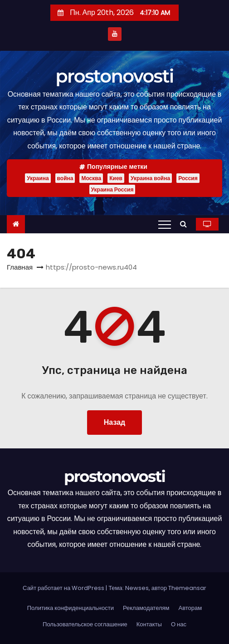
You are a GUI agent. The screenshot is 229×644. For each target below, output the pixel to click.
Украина (38, 178)
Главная (20, 267)
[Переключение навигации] (165, 224)
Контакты (149, 624)
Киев (116, 178)
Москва (91, 178)
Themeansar (187, 588)
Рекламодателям (146, 608)
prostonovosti (114, 76)
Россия (188, 178)
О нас (179, 624)
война (65, 178)
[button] (186, 224)
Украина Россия (112, 189)
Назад (114, 422)
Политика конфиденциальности (71, 608)
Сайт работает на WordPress (64, 588)
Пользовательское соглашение (85, 624)
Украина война (150, 178)
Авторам (190, 608)
